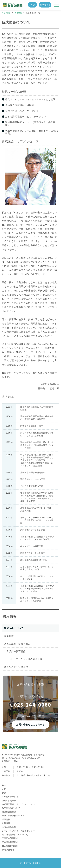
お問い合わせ (45, 5)
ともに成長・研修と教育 (17, 644)
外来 (4, 785)
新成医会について (14, 628)
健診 (4, 793)
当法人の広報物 (9, 827)
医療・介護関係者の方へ (13, 816)
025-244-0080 (31, 705)
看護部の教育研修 (16, 651)
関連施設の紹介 (9, 812)
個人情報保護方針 (10, 846)
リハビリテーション (11, 797)
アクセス (32, 5)
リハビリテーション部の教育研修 (24, 659)
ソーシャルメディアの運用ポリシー (18, 831)
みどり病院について (11, 808)
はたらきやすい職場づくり (18, 667)
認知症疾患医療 (9, 801)
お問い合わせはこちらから (30, 725)
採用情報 (10, 616)
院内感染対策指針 (10, 842)
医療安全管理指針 (10, 838)
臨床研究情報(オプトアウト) (15, 835)
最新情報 (6, 823)
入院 (4, 789)
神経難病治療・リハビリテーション (18, 804)
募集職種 (9, 636)
